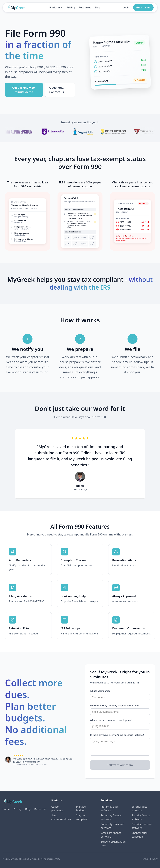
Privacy (154, 859)
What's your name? (100, 691)
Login (126, 7)
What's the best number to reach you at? (111, 720)
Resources (85, 7)
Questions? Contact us (57, 90)
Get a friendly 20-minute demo (24, 90)
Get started (143, 7)
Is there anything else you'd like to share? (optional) (117, 735)
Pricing (71, 7)
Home (6, 809)
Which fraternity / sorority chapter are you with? (115, 706)
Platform (56, 7)
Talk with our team (120, 765)
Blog (97, 7)
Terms (145, 859)
